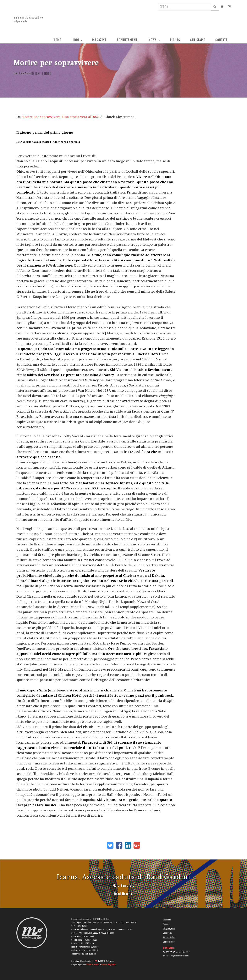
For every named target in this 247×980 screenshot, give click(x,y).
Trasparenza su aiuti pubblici (84, 954)
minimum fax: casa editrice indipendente (28, 20)
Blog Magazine (169, 929)
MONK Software (107, 961)
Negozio (166, 924)
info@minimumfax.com (179, 956)
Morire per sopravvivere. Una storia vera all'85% (61, 117)
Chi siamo (167, 920)
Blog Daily (167, 933)
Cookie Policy (169, 942)
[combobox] (184, 7)
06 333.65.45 (169, 952)
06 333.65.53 (184, 952)
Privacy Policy (169, 938)
